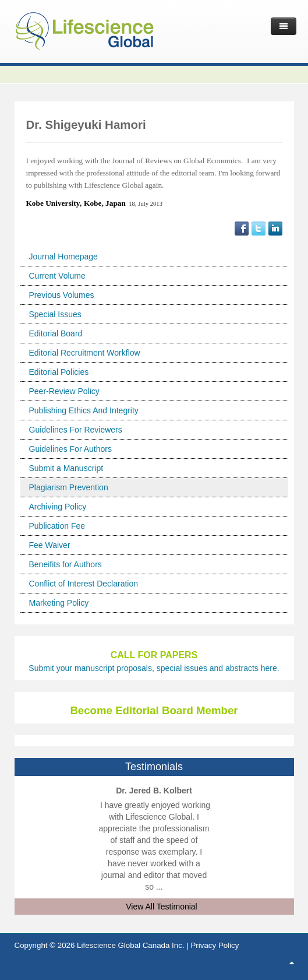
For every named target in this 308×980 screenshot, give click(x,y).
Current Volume (57, 276)
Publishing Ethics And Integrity (84, 410)
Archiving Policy (58, 507)
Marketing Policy (59, 603)
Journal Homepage (63, 257)
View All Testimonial (161, 907)
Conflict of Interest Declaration (84, 584)
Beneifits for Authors (66, 564)
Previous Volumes (62, 295)
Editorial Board (56, 333)
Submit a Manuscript (66, 468)
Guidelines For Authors (70, 449)
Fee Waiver (50, 545)
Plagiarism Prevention (69, 487)
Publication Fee (57, 526)
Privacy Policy (215, 945)
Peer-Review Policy (64, 391)
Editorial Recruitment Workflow (85, 353)
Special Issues (55, 314)
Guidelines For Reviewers (76, 430)
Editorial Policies (59, 372)
